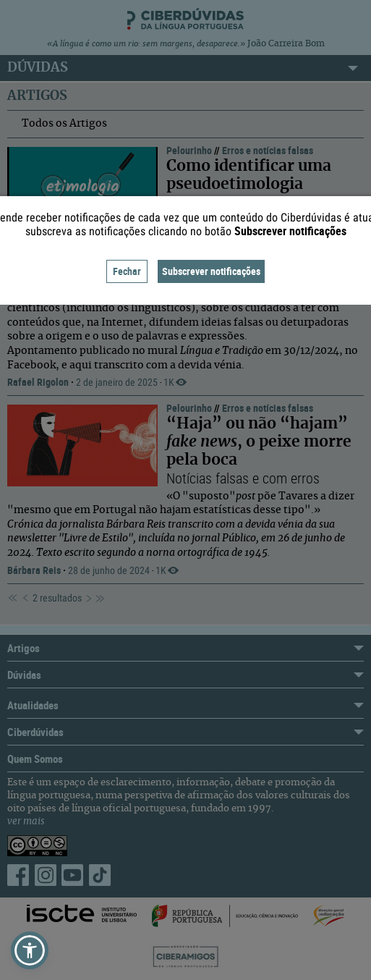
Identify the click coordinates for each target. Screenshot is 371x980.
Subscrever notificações (211, 271)
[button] (30, 950)
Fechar (127, 271)
